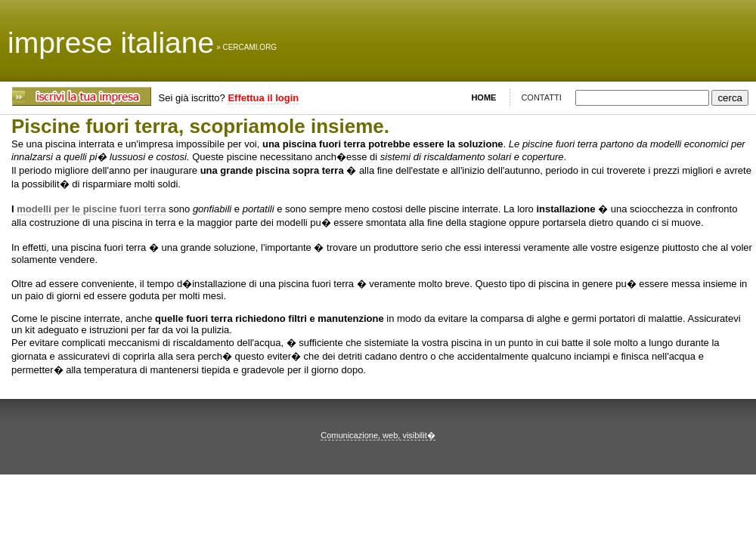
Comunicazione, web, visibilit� (378, 435)
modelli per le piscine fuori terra (91, 209)
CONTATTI (541, 97)
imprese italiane (111, 43)
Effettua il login (263, 98)
